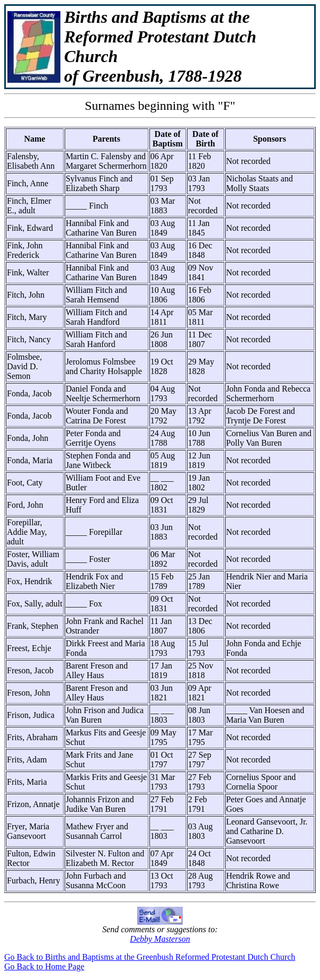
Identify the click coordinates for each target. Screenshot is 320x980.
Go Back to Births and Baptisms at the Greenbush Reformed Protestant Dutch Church (150, 957)
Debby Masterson (160, 939)
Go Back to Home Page (44, 966)
